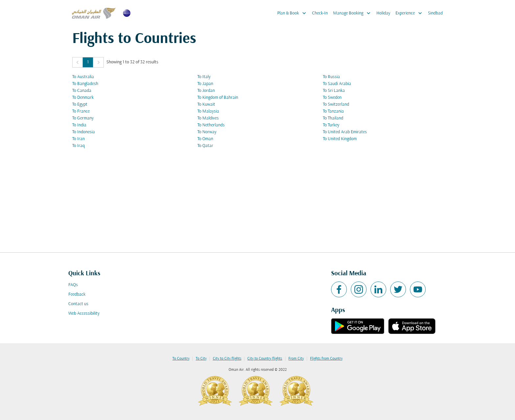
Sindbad (435, 13)
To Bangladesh (85, 84)
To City (201, 359)
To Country (181, 359)
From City (296, 359)
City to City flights (227, 359)
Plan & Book (293, 13)
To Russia (331, 77)
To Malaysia (208, 111)
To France (81, 111)
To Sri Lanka (334, 91)
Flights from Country (326, 359)
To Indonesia (84, 132)
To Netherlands (211, 125)
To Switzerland (336, 105)
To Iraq (78, 146)
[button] (78, 62)
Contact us (78, 304)
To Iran (78, 139)
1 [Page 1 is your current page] (88, 62)
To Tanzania (333, 111)
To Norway (207, 132)
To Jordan (206, 91)
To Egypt (80, 105)
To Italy (204, 77)
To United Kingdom (340, 139)
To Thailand (333, 118)
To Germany (83, 118)
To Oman (205, 139)
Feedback (77, 294)
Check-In (320, 13)
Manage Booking (353, 13)
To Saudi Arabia (337, 84)
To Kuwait (206, 105)
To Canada (82, 91)
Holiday (383, 13)
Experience (410, 13)
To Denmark (83, 98)
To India (79, 125)
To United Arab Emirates (345, 132)
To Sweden (332, 98)
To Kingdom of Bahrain (218, 98)
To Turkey (331, 125)
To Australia (83, 77)
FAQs (73, 285)
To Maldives (208, 118)
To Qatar (205, 146)
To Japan (205, 84)
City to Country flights (265, 359)
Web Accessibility (84, 314)
